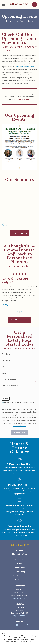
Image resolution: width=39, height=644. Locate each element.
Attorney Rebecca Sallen (25, 67)
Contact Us (19, 580)
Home (19, 564)
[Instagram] (27, 625)
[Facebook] (12, 625)
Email (4, 373)
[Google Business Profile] (17, 625)
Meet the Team (19, 568)
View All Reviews (20, 320)
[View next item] (7, 225)
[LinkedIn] (22, 625)
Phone (4, 367)
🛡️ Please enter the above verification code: (18, 402)
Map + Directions (19, 598)
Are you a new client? (10, 379)
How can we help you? (10, 386)
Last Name (6, 360)
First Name (6, 354)
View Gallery (20, 233)
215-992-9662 (19, 554)
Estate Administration (19, 576)
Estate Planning (19, 572)
